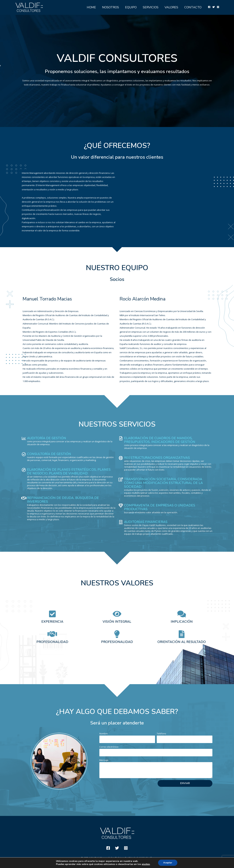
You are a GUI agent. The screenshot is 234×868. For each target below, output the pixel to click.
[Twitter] (214, 7)
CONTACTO (193, 7)
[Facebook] (209, 7)
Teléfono (161, 734)
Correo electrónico (109, 747)
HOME (91, 7)
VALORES (171, 7)
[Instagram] (218, 7)
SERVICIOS (151, 7)
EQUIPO (131, 7)
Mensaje (104, 760)
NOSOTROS (111, 7)
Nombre (104, 734)
